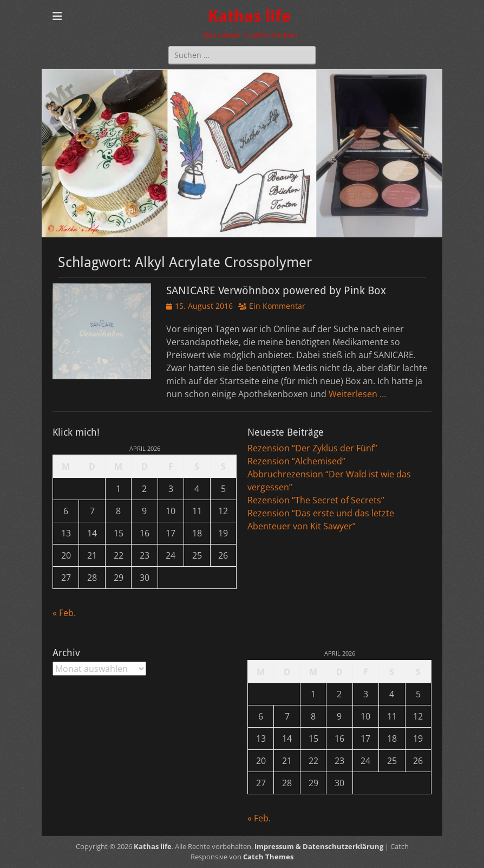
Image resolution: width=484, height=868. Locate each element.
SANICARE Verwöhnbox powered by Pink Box (276, 290)
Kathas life (249, 16)
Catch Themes (268, 857)
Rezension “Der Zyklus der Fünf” (312, 448)
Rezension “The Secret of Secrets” (316, 500)
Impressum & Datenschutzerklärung (319, 846)
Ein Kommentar (277, 306)
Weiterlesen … (357, 394)
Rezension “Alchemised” (296, 461)
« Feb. (64, 613)
